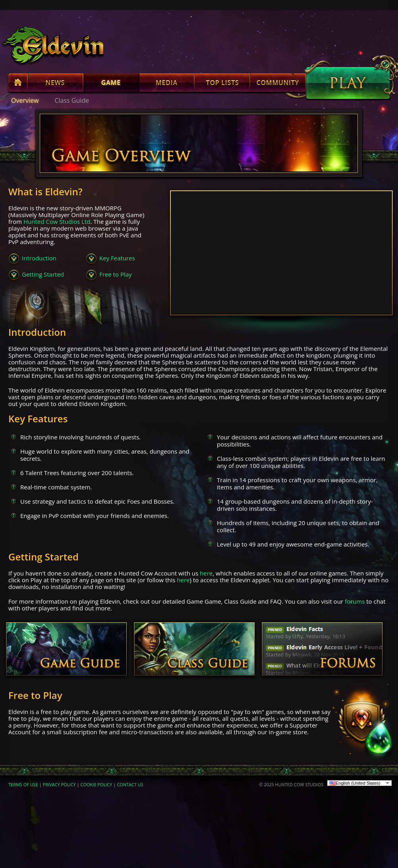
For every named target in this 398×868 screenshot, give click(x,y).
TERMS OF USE (23, 784)
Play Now (348, 83)
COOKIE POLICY (97, 784)
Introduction (39, 258)
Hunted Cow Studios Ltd (57, 221)
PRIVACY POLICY (59, 784)
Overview (25, 100)
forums (355, 601)
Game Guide (66, 650)
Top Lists (222, 84)
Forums (322, 650)
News (56, 84)
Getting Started (43, 274)
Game (111, 84)
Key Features (117, 258)
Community (278, 84)
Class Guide (72, 100)
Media (167, 84)
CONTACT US (130, 784)
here (206, 573)
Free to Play (116, 274)
